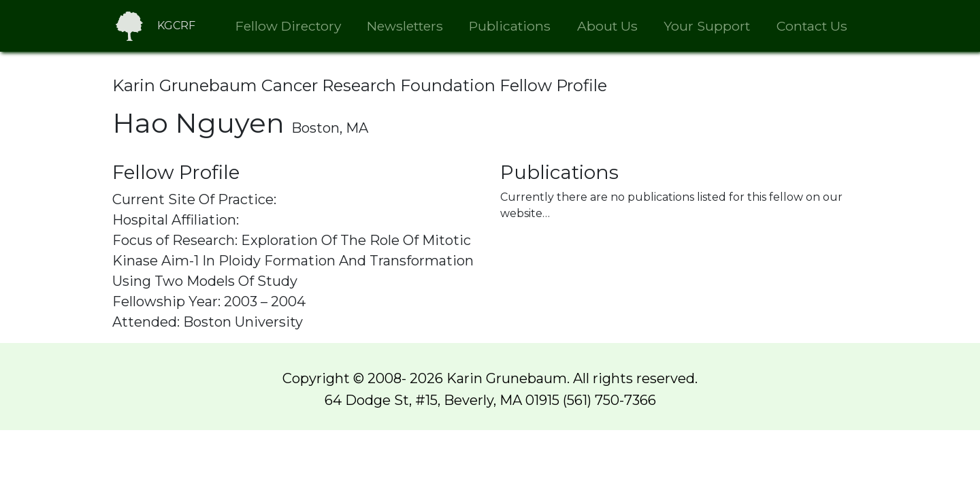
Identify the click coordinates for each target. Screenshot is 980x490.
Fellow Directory (288, 26)
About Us (607, 26)
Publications (510, 26)
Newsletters (405, 26)
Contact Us (812, 26)
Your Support (707, 26)
